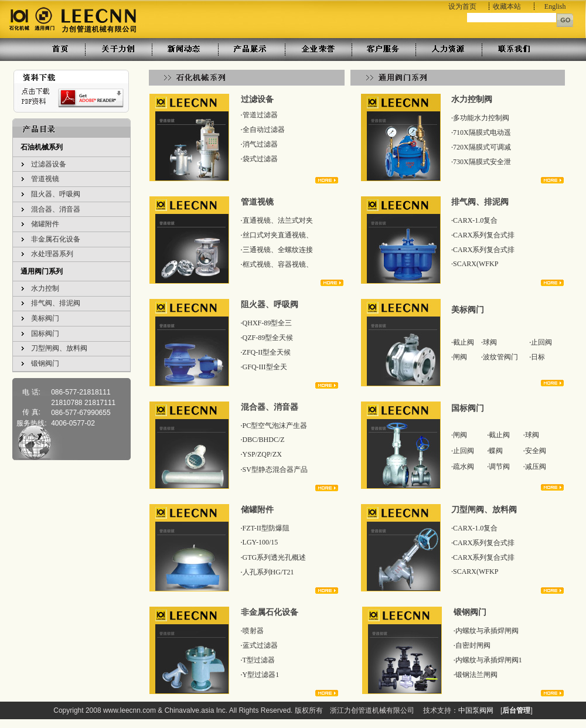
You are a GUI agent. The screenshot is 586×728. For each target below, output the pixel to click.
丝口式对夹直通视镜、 (278, 235)
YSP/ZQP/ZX (262, 454)
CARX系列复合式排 (484, 235)
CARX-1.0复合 (475, 220)
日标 (538, 357)
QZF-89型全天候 (268, 338)
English (555, 6)
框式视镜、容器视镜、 (278, 264)
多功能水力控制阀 (481, 118)
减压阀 (536, 467)
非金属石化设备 (56, 239)
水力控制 (45, 288)
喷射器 (253, 631)
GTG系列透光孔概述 (275, 557)
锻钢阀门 (45, 363)
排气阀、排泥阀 (56, 303)
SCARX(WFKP (476, 264)
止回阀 (541, 342)
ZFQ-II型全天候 (267, 352)
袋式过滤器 (260, 159)
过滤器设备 (49, 164)
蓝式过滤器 (260, 645)
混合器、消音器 (56, 209)
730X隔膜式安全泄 (482, 162)
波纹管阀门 (500, 357)
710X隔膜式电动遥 (482, 132)
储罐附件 (45, 224)
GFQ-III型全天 (265, 367)
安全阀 (536, 451)
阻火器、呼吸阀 (56, 194)
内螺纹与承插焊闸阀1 (489, 660)
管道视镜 (45, 179)
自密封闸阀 (473, 645)
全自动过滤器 (264, 130)
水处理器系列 (52, 254)
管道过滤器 (260, 115)
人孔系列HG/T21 (268, 572)
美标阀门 (45, 318)
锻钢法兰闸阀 (476, 675)
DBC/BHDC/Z (264, 440)
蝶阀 (496, 451)
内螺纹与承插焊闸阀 (487, 631)
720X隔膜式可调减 (482, 147)
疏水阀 (464, 467)
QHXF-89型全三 (268, 323)
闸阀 (460, 357)
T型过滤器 (259, 660)
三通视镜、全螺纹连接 (278, 250)
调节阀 (499, 467)
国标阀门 (45, 334)
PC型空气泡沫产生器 (275, 426)
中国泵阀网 (476, 710)
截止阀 (464, 342)
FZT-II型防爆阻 (266, 528)
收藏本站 (507, 6)
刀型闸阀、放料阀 (59, 348)
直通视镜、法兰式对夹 (278, 220)
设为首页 (462, 6)
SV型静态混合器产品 (275, 470)
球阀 (490, 342)
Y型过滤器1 (261, 675)
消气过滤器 (260, 144)
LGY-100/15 (260, 542)
